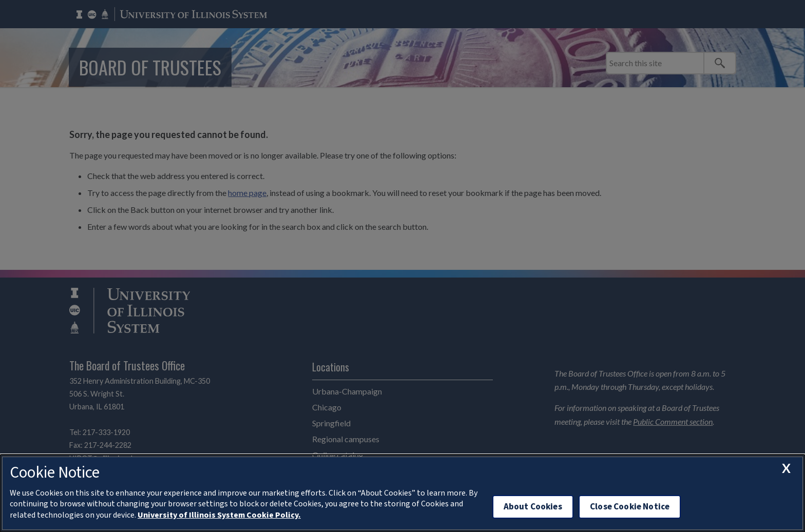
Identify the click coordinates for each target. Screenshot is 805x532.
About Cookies (533, 507)
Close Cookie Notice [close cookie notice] (630, 507)
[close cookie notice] (786, 468)
